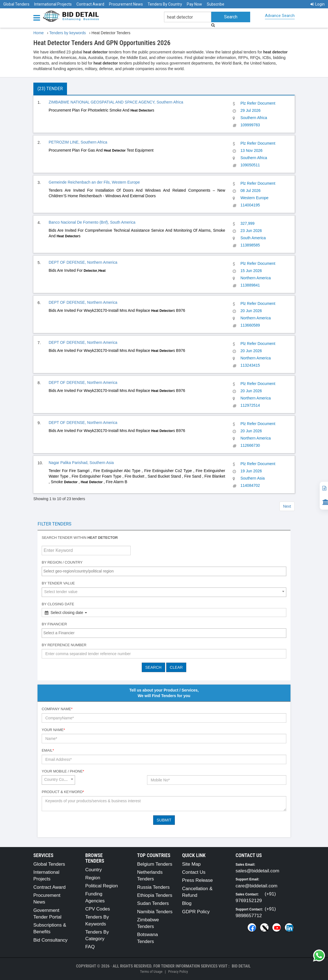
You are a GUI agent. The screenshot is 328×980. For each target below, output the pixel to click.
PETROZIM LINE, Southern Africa (78, 142)
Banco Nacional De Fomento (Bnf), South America (92, 222)
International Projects (53, 4)
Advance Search (280, 16)
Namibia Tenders (155, 912)
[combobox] (164, 571)
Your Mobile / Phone (63, 771)
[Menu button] (38, 17)
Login (318, 4)
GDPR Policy (196, 912)
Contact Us (194, 872)
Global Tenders (16, 4)
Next (287, 506)
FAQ (90, 947)
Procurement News (126, 4)
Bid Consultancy (50, 940)
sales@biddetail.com (258, 871)
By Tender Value (58, 583)
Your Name (53, 730)
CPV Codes (98, 909)
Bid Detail (241, 966)
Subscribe (216, 4)
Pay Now (194, 4)
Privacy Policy (178, 972)
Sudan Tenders (153, 903)
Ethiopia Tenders (155, 895)
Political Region (102, 886)
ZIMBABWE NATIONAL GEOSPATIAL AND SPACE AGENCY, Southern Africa (116, 102)
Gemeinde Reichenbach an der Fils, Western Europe (94, 182)
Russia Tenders (153, 887)
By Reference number (64, 645)
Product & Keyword (63, 792)
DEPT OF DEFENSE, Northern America (83, 262)
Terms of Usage (151, 972)
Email (48, 750)
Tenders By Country (165, 4)
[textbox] (165, 571)
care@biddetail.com (257, 886)
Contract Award (90, 4)
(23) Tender (50, 89)
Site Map (191, 864)
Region (93, 878)
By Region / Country (62, 562)
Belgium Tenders (155, 864)
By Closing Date (58, 604)
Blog (187, 903)
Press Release (197, 880)
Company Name (57, 709)
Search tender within (80, 538)
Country (94, 870)
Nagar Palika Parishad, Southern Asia (81, 463)
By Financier (54, 624)
